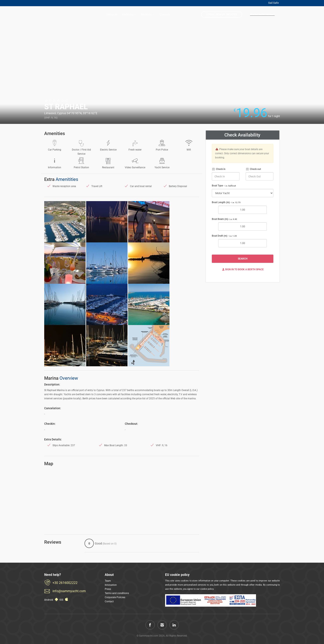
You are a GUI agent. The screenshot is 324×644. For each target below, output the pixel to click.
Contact (165, 14)
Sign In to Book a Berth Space (243, 269)
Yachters (130, 14)
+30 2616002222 (65, 583)
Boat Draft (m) (224, 236)
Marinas (148, 14)
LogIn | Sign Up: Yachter (222, 14)
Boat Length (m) (226, 202)
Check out (253, 169)
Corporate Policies (115, 597)
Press (108, 589)
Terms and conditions (117, 593)
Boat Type (224, 186)
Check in (219, 169)
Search (243, 259)
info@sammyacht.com (69, 591)
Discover (112, 14)
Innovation (111, 585)
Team (108, 581)
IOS (64, 600)
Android (52, 600)
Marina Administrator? (262, 14)
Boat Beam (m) (224, 219)
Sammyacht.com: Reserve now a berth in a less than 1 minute (61, 15)
